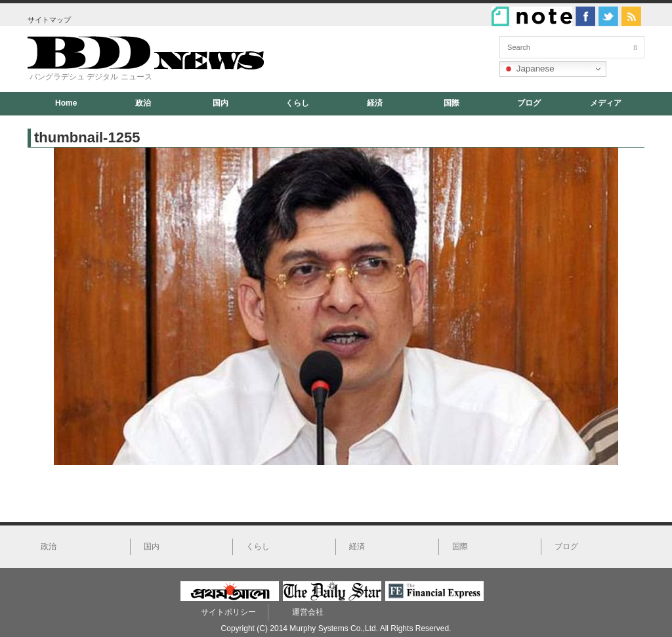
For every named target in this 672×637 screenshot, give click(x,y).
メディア (606, 103)
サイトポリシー (228, 612)
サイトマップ (49, 20)
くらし (297, 103)
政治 (143, 103)
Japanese (529, 69)
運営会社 (308, 612)
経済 (375, 103)
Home (66, 103)
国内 (220, 103)
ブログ (529, 103)
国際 (451, 103)
